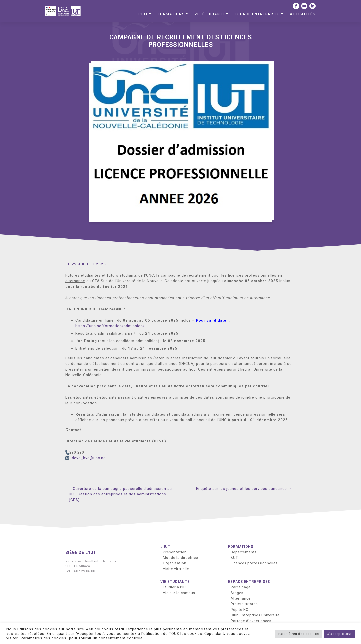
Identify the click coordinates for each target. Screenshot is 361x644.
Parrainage (241, 587)
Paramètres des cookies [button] (299, 634)
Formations (171, 14)
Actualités (303, 14)
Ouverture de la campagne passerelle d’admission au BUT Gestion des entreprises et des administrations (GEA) (120, 494)
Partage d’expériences (251, 621)
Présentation (175, 552)
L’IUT (143, 14)
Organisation (175, 563)
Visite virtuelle (176, 569)
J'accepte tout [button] (340, 634)
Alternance (241, 598)
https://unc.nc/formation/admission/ (110, 326)
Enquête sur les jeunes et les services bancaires (241, 489)
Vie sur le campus (179, 593)
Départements (244, 552)
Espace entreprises (257, 14)
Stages (237, 593)
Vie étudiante (210, 14)
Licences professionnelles (254, 563)
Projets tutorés (244, 604)
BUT (234, 558)
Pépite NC (239, 610)
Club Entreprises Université (255, 615)
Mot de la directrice (180, 558)
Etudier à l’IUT (176, 587)
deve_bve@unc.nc (89, 458)
